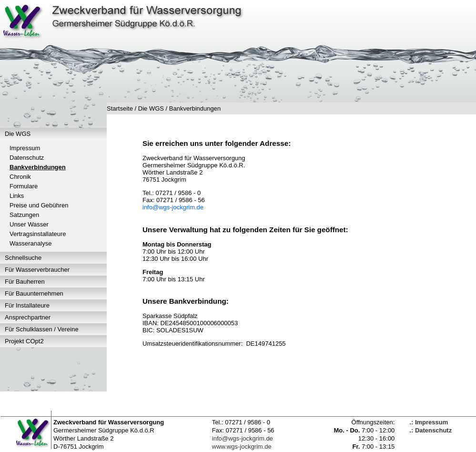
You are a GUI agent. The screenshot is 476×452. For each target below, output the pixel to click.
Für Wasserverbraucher (37, 270)
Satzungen (24, 215)
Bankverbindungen (38, 167)
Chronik (20, 177)
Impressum (25, 148)
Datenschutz (27, 158)
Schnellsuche (23, 258)
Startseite (120, 108)
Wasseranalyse (30, 243)
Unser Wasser (29, 224)
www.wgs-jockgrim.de (242, 447)
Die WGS (18, 134)
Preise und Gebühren (39, 205)
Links (17, 196)
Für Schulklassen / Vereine (42, 329)
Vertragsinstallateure (38, 234)
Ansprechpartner (28, 317)
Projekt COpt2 (24, 341)
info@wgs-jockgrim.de (173, 207)
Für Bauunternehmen (34, 293)
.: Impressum (429, 422)
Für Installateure (27, 305)
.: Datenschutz (430, 430)
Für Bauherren (25, 282)
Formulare (24, 186)
